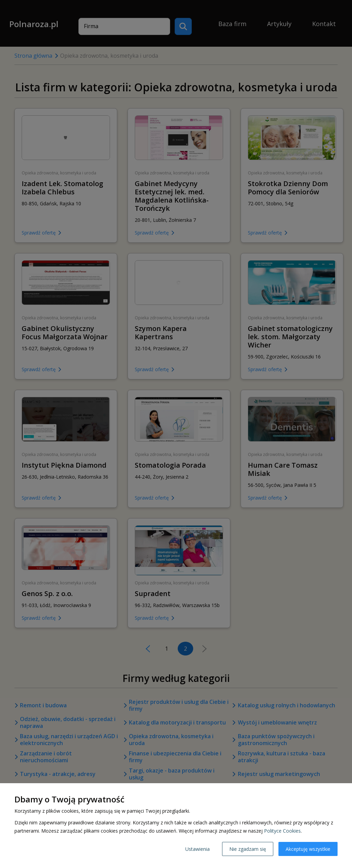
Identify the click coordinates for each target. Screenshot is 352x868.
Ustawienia (197, 849)
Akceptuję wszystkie (308, 849)
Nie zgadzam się (248, 849)
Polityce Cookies (282, 831)
